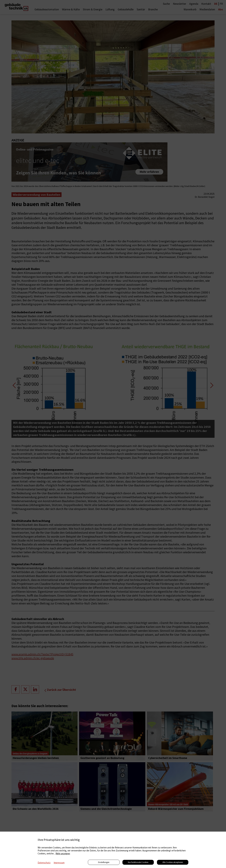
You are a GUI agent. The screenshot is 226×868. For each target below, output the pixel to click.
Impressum (59, 863)
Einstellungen (104, 862)
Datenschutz (44, 863)
